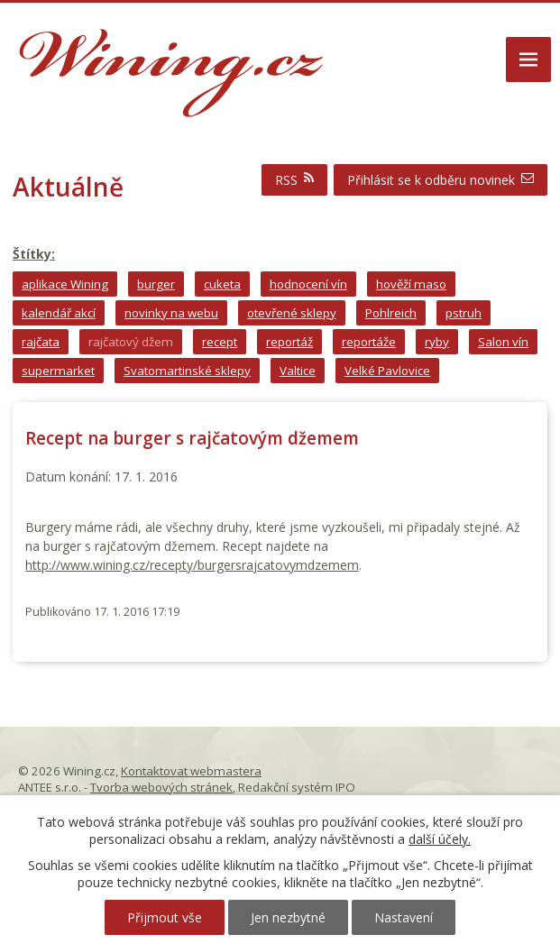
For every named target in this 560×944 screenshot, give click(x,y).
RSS (294, 180)
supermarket (58, 371)
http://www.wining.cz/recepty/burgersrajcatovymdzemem (192, 565)
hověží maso (411, 284)
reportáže (369, 342)
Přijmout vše (165, 917)
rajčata (41, 342)
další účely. (440, 839)
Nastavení (404, 917)
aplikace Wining (65, 284)
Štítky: (34, 254)
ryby (437, 342)
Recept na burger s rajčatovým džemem (192, 438)
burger (156, 284)
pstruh (464, 313)
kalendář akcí (59, 313)
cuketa (222, 284)
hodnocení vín (308, 284)
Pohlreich (391, 313)
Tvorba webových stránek (161, 787)
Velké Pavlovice (387, 371)
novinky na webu (171, 313)
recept (220, 342)
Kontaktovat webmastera (191, 771)
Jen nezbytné (288, 917)
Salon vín (503, 342)
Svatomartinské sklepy (187, 371)
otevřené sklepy (292, 313)
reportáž (289, 342)
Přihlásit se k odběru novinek (441, 180)
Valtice (298, 371)
